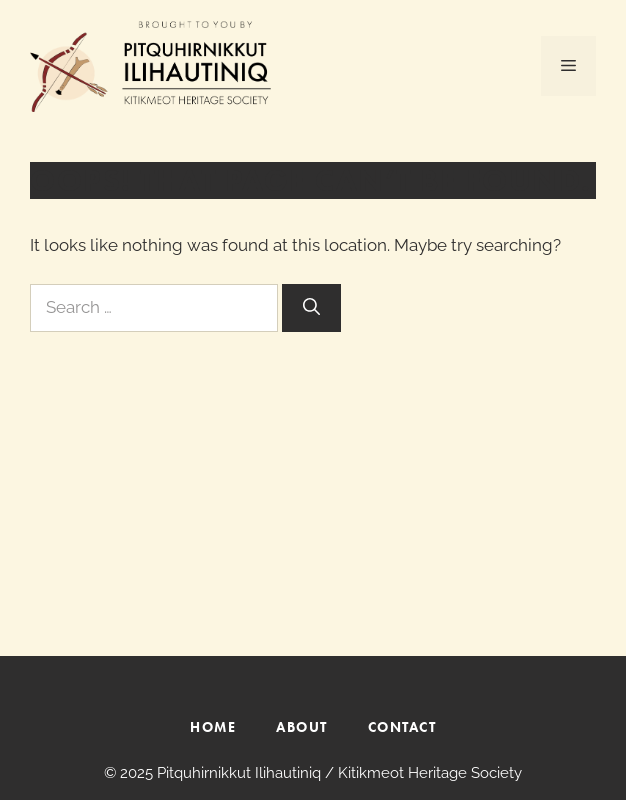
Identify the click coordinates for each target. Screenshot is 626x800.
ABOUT (302, 727)
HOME (213, 727)
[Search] (311, 308)
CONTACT (402, 727)
